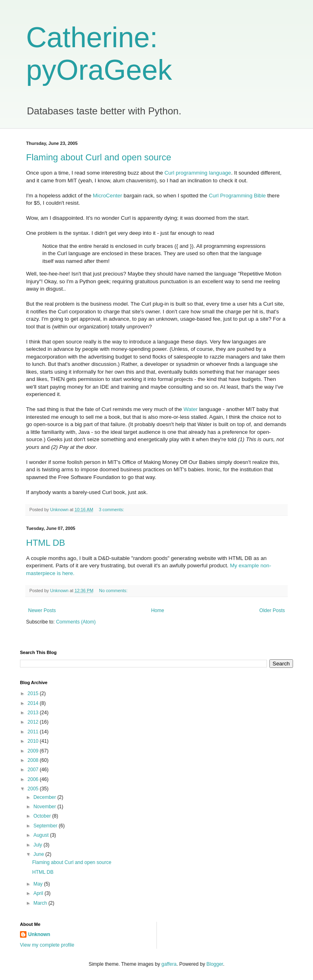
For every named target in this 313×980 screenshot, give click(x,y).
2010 (34, 741)
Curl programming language (197, 173)
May (39, 884)
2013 (34, 713)
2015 (34, 693)
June (39, 854)
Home (158, 610)
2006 (34, 779)
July (39, 845)
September (46, 826)
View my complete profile (47, 945)
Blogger (215, 964)
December (45, 797)
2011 (34, 732)
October (43, 816)
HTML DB (46, 543)
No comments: (114, 591)
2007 (34, 770)
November (45, 807)
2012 (34, 722)
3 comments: (112, 510)
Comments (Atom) (76, 622)
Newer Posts (42, 610)
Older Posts (272, 610)
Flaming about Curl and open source (99, 157)
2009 (34, 751)
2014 (34, 703)
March (41, 903)
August (42, 835)
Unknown (39, 934)
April (39, 893)
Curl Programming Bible (237, 196)
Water (191, 409)
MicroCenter (108, 196)
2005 (34, 789)
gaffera (169, 964)
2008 (34, 760)
